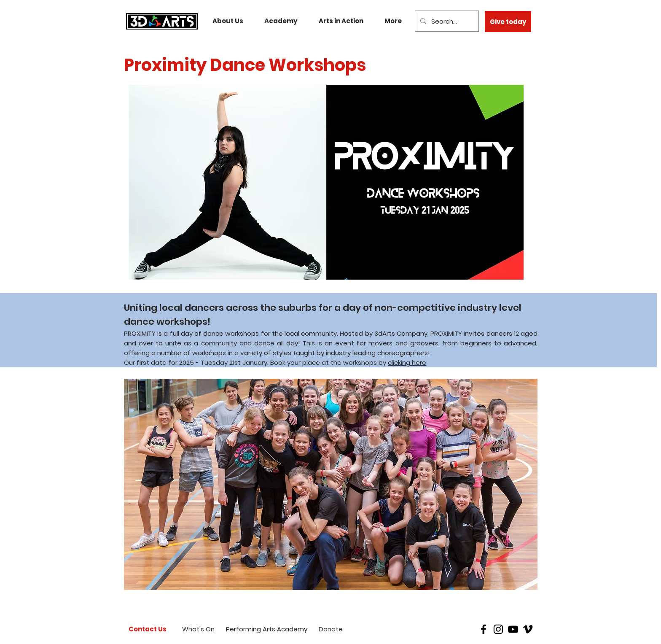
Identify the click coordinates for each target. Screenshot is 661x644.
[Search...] (446, 21)
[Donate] (331, 629)
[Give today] (508, 22)
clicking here (407, 362)
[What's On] (198, 629)
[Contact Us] (148, 629)
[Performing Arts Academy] (267, 629)
